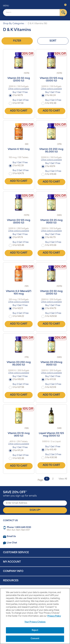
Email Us (11, 536)
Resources (11, 581)
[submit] (63, 13)
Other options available (19, 89)
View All (63, 479)
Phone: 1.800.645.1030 (19, 527)
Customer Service (16, 553)
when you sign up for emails (20, 494)
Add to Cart (19, 111)
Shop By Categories (14, 24)
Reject (35, 630)
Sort (53, 41)
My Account (12, 562)
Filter (17, 41)
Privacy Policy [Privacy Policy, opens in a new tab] (54, 616)
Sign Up (35, 510)
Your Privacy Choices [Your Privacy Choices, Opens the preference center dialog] (35, 622)
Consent (35, 639)
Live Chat (12, 543)
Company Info (13, 571)
